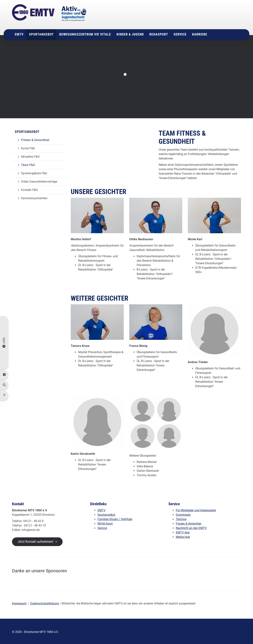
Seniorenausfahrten (34, 197)
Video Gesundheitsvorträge (39, 180)
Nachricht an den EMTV (191, 527)
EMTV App (183, 531)
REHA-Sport (105, 522)
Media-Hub (183, 536)
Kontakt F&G (29, 189)
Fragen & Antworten (189, 522)
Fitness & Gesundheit (35, 139)
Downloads (183, 513)
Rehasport (159, 33)
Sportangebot (41, 33)
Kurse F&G (28, 147)
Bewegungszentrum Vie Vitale (85, 33)
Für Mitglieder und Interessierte (196, 509)
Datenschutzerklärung (45, 602)
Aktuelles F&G (30, 156)
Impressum (19, 602)
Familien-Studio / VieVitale (115, 518)
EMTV (19, 33)
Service (180, 33)
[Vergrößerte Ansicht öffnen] (97, 214)
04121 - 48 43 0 (207, 17)
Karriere (200, 33)
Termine (181, 518)
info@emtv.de (203, 21)
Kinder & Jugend (130, 33)
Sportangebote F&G (34, 172)
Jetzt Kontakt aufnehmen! (36, 540)
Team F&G (28, 164)
